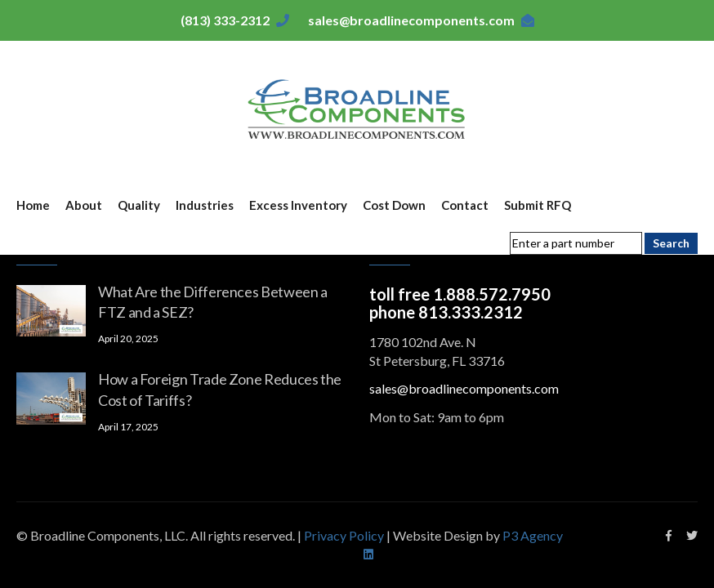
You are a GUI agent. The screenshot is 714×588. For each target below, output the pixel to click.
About (84, 205)
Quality (139, 205)
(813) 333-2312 (225, 20)
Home (33, 205)
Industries (205, 205)
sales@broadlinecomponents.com (411, 20)
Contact (465, 205)
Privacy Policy (345, 535)
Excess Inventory (298, 205)
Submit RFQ (538, 205)
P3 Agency (533, 535)
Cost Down (394, 205)
